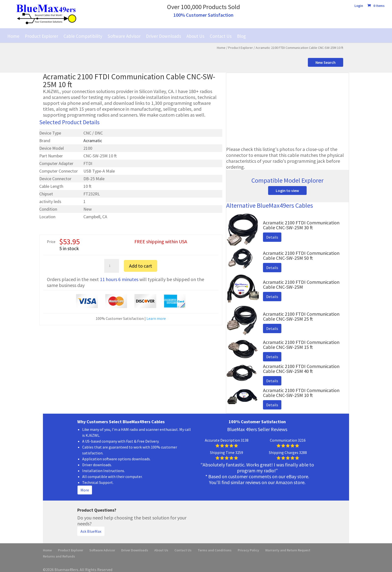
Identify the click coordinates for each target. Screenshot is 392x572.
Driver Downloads (163, 36)
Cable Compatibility (83, 36)
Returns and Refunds (59, 556)
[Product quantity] (112, 266)
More (85, 490)
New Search (326, 62)
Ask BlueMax (91, 531)
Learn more (156, 318)
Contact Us (221, 36)
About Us (195, 36)
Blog (241, 36)
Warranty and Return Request (288, 550)
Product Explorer (41, 36)
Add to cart (141, 266)
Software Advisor (124, 36)
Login (359, 6)
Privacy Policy (248, 550)
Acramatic (93, 141)
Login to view (287, 191)
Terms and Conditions (215, 550)
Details (272, 237)
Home (13, 36)
